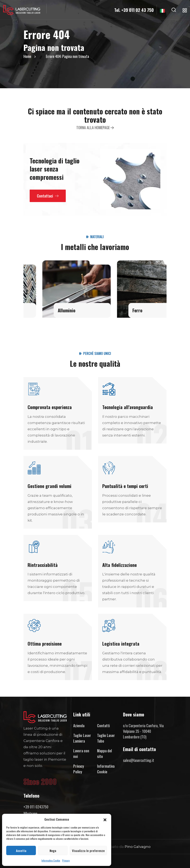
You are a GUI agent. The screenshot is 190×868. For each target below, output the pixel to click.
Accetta (21, 851)
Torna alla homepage (95, 128)
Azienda (79, 726)
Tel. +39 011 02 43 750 (134, 10)
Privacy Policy (79, 769)
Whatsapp (30, 813)
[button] (105, 819)
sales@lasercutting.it (139, 760)
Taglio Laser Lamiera (82, 738)
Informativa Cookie (51, 860)
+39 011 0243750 (36, 807)
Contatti (103, 726)
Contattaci (48, 196)
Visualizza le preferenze (88, 851)
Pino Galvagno (138, 847)
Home (27, 56)
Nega (53, 851)
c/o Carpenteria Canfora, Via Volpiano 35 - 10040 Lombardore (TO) (143, 731)
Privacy (66, 860)
